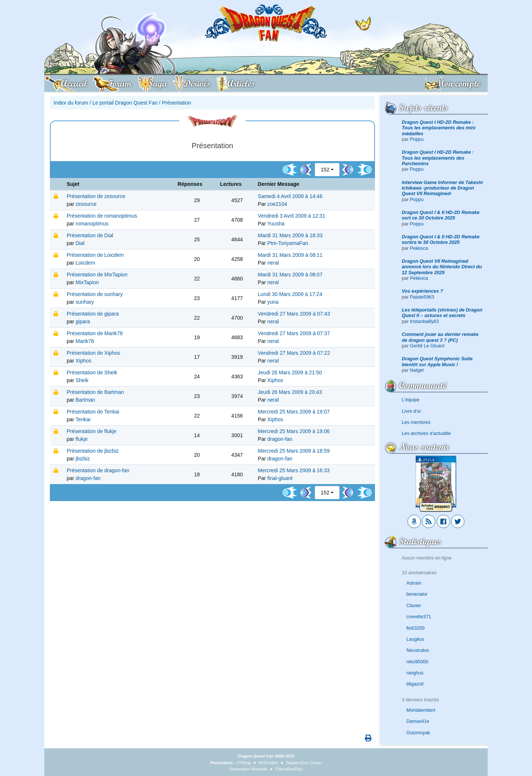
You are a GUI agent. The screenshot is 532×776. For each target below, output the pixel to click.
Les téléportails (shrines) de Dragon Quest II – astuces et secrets (442, 313)
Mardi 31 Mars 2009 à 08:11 (290, 255)
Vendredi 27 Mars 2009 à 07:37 (294, 333)
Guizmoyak (418, 733)
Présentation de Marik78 (95, 333)
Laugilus (415, 639)
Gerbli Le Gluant (427, 346)
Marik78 (85, 341)
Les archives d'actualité (427, 433)
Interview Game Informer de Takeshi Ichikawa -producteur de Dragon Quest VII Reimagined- (442, 188)
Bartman (86, 400)
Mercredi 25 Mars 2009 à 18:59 (294, 451)
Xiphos (84, 361)
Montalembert (421, 710)
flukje (82, 439)
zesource (86, 204)
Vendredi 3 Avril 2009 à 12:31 (292, 216)
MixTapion (87, 282)
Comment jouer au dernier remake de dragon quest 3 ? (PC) (440, 337)
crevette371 (419, 617)
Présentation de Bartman (95, 392)
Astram (414, 583)
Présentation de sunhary (95, 294)
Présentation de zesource (96, 196)
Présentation (176, 103)
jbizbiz (83, 459)
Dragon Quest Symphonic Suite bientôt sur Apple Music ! (437, 361)
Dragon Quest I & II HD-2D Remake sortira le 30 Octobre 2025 (441, 239)
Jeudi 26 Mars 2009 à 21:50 (290, 372)
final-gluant (280, 478)
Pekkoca (419, 248)
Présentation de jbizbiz (93, 451)
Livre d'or (412, 411)
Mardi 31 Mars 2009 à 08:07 (290, 275)
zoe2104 (277, 204)
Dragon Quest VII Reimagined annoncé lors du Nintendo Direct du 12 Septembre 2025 (442, 267)
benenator (417, 594)
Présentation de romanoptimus (102, 216)
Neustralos (418, 650)
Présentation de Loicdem (95, 255)
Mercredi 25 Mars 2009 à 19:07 (294, 412)
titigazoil (415, 684)
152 (325, 170)
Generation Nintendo (248, 769)
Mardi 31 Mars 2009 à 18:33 (290, 235)
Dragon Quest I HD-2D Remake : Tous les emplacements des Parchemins (438, 158)
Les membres (416, 422)
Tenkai (83, 419)
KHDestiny (268, 763)
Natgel (417, 370)
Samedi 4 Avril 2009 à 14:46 (290, 196)
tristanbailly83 (424, 321)
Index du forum (71, 103)
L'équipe (411, 400)
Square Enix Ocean (304, 763)
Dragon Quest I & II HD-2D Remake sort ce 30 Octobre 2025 (441, 215)
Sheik (82, 380)
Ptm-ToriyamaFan (288, 243)
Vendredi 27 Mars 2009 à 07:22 (294, 353)
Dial (80, 243)
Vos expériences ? (423, 291)
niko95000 (417, 662)
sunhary (85, 302)
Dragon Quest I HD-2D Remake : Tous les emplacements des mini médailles (439, 128)
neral (273, 263)
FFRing (244, 763)
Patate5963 (422, 297)
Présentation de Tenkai (93, 412)
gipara (83, 321)
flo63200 (415, 628)
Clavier (414, 605)
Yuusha (276, 224)
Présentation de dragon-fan (98, 470)
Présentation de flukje (91, 431)
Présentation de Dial (90, 235)
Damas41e (418, 721)
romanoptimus (92, 224)
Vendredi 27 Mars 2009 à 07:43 (294, 314)
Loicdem (86, 263)
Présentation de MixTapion (97, 275)
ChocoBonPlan (289, 769)
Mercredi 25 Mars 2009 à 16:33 (294, 470)
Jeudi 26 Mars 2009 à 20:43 (290, 392)
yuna (273, 302)
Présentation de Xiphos (93, 353)
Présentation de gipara (93, 314)
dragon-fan (280, 439)
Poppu (417, 139)
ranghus (415, 673)
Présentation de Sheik (92, 372)
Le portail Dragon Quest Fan (125, 103)
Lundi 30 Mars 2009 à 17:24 (290, 294)
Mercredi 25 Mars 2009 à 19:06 (294, 431)
